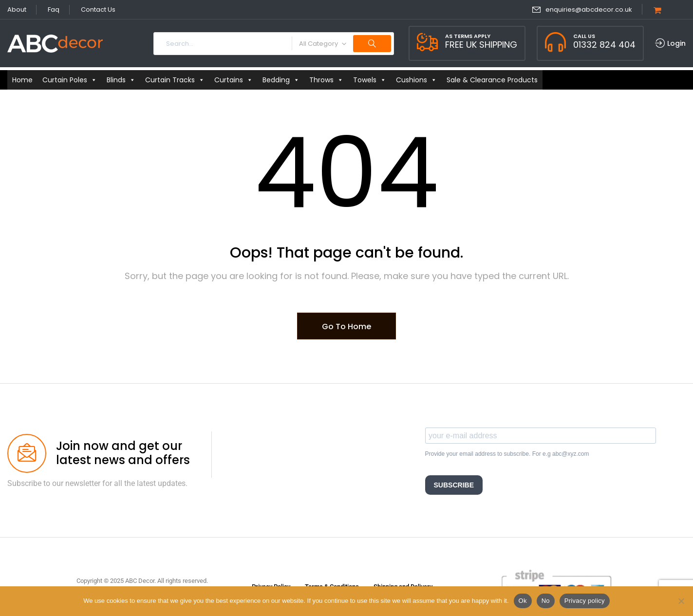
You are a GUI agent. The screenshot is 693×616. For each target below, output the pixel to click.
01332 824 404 (604, 45)
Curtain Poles (70, 80)
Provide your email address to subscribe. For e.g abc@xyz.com (507, 454)
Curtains (234, 80)
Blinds (121, 80)
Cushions (416, 80)
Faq (54, 9)
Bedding (281, 80)
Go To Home (346, 327)
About (17, 9)
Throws (326, 80)
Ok (523, 601)
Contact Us (98, 9)
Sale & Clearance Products (492, 80)
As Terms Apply (468, 36)
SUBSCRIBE (454, 485)
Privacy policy (585, 601)
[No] (681, 601)
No (546, 601)
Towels (370, 80)
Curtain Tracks (175, 80)
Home (22, 80)
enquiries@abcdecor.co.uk (589, 9)
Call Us (584, 36)
